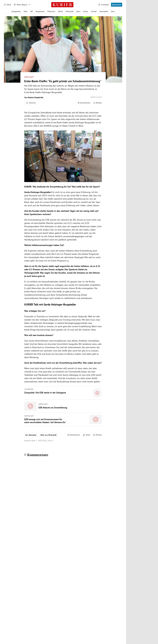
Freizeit (94, 11)
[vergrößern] (119, 19)
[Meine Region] (21, 5)
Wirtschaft (70, 11)
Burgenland (40, 11)
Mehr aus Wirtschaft (49, 435)
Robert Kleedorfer (36, 97)
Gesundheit (104, 11)
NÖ (32, 11)
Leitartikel (29, 389)
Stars (113, 11)
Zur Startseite (31, 435)
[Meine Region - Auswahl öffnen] (30, 5)
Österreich (51, 11)
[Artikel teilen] (87, 435)
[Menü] (8, 5)
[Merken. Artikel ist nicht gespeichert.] (98, 103)
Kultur (86, 11)
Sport (78, 11)
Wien (26, 11)
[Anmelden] (104, 5)
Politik (60, 11)
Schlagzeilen (16, 11)
